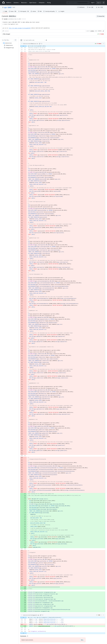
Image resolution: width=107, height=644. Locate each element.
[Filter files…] (10, 40)
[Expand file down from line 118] (26, 633)
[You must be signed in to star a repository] (100, 7)
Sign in (93, 3)
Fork (90, 7)
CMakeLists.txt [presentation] (9, 45)
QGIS (10, 7)
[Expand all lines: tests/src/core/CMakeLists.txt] (45, 44)
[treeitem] (11, 45)
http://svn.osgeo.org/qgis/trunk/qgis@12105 (20, 28)
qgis (5, 7)
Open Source (34, 3)
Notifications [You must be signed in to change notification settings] (81, 7)
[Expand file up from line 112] (26, 618)
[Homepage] (3, 3)
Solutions (17, 3)
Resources (25, 3)
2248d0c (92, 31)
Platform (9, 3)
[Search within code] (36, 40)
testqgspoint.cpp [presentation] (10, 48)
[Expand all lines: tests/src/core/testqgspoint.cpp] (46, 615)
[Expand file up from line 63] (26, 46)
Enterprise (42, 3)
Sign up (99, 3)
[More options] (103, 44)
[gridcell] (64, 46)
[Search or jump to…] (78, 3)
